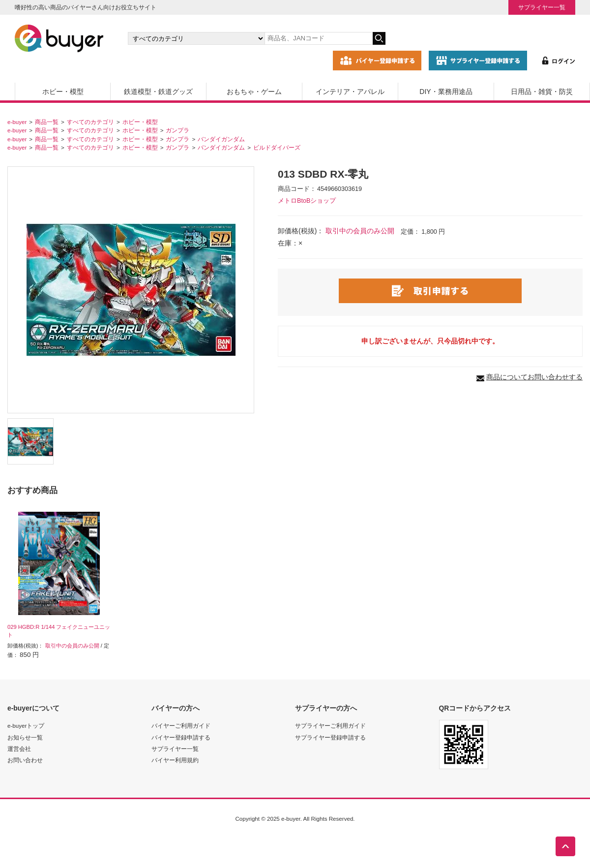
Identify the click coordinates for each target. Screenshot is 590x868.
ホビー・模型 (63, 92)
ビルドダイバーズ (277, 147)
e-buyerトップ (26, 726)
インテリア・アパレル (350, 92)
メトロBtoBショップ (307, 201)
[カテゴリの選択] (196, 38)
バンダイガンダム (221, 139)
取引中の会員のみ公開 (360, 231)
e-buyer (17, 122)
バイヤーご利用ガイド (181, 726)
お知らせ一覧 (25, 737)
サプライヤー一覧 (542, 7)
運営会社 (19, 749)
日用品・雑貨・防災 (542, 92)
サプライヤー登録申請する (330, 737)
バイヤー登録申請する (181, 737)
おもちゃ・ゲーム (254, 92)
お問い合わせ (25, 760)
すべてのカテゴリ (90, 122)
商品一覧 (47, 122)
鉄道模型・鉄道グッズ (158, 92)
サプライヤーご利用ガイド (330, 726)
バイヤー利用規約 (175, 760)
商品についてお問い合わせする (534, 377)
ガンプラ (177, 130)
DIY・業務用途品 (446, 92)
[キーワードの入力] (319, 38)
